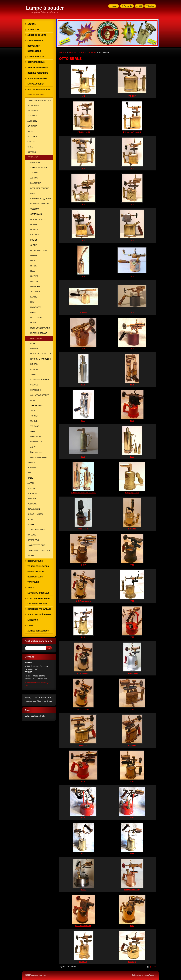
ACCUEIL (63, 52)
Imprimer (151, 6)
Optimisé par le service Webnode (144, 975)
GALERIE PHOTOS (76, 52)
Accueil (115, 6)
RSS (140, 6)
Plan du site (128, 6)
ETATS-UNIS (91, 52)
